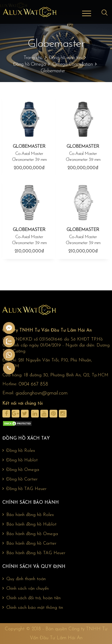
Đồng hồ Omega (30, 64)
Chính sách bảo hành (31, 503)
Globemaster (53, 71)
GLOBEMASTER (29, 154)
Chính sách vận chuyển (26, 588)
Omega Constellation (73, 64)
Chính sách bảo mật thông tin (33, 608)
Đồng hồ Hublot (20, 460)
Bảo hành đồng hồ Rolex (28, 515)
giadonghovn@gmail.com (42, 393)
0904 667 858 (33, 384)
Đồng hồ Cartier (20, 479)
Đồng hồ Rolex (19, 451)
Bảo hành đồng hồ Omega (30, 534)
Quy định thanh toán (24, 579)
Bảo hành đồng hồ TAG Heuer (34, 553)
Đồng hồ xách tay (65, 58)
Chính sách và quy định (34, 567)
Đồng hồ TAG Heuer (24, 489)
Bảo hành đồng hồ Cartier (29, 543)
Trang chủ (33, 58)
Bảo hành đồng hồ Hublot (29, 524)
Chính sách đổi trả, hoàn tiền (32, 598)
